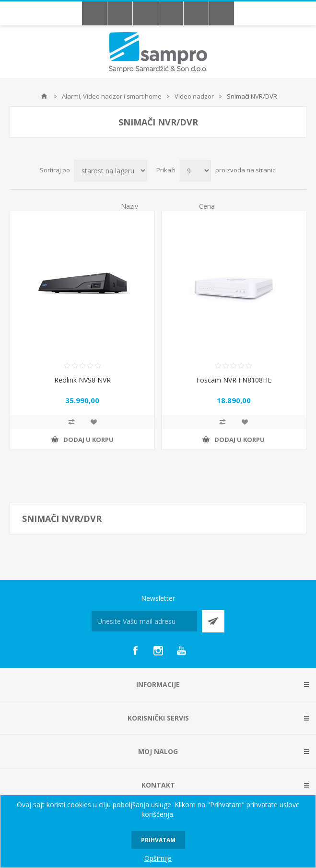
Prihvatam (158, 840)
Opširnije (158, 858)
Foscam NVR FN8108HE (234, 380)
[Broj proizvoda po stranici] (195, 171)
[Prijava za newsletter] (144, 621)
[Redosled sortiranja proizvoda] (111, 171)
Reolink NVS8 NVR (82, 380)
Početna (44, 96)
